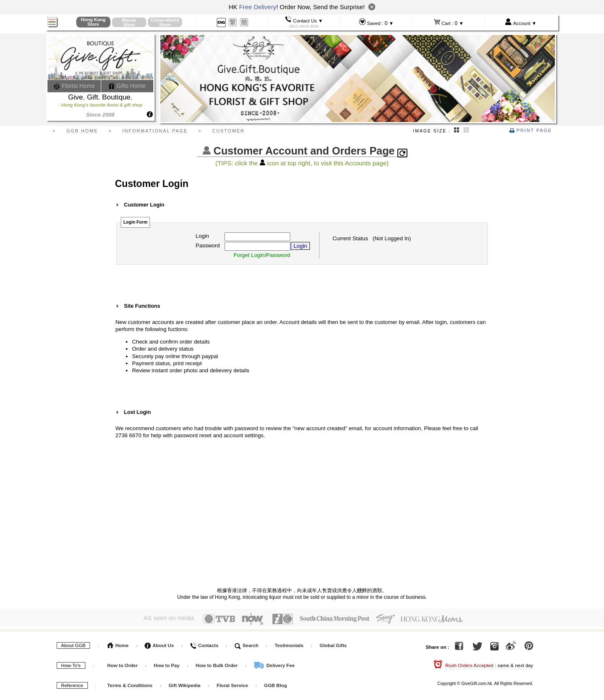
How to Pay (167, 664)
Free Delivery (258, 7)
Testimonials (289, 644)
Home (118, 644)
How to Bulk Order (217, 664)
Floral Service (232, 684)
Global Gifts (333, 644)
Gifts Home (127, 86)
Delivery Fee (274, 664)
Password (208, 245)
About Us (159, 644)
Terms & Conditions (130, 684)
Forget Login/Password (262, 255)
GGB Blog (276, 684)
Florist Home (74, 86)
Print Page (531, 130)
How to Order (123, 664)
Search (247, 644)
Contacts (204, 644)
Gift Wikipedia (185, 684)
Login (202, 236)
